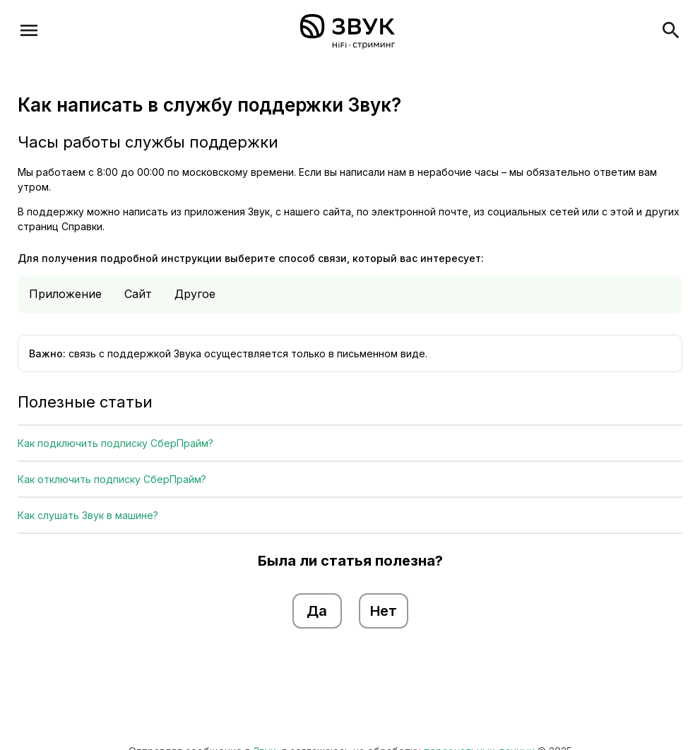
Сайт (138, 294)
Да (317, 611)
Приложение (65, 294)
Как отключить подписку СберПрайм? (112, 479)
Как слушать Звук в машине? (88, 515)
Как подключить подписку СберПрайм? (115, 443)
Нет (384, 611)
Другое (195, 294)
